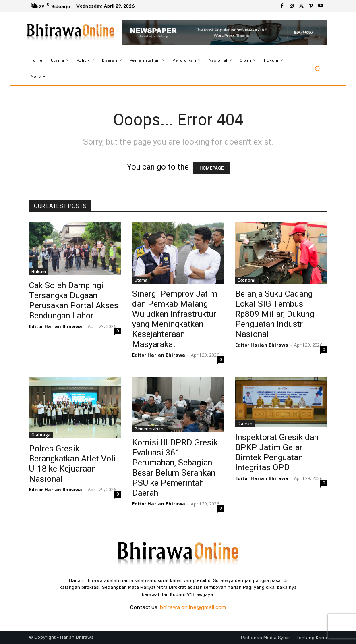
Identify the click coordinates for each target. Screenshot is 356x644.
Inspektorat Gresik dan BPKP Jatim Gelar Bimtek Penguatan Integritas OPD (277, 452)
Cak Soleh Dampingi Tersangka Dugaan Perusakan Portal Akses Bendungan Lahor (74, 300)
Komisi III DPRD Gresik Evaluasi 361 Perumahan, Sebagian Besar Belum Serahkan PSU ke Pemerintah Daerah (175, 468)
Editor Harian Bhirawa (56, 326)
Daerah (245, 424)
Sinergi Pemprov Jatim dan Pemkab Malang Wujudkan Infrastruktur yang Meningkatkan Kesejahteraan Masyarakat (175, 319)
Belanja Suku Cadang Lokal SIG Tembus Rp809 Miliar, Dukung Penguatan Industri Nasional (275, 314)
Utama (141, 280)
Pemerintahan (149, 429)
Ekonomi (246, 280)
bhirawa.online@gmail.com (193, 607)
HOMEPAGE (211, 168)
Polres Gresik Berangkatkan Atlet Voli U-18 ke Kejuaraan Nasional (72, 464)
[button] (318, 68)
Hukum (39, 272)
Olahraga (41, 435)
